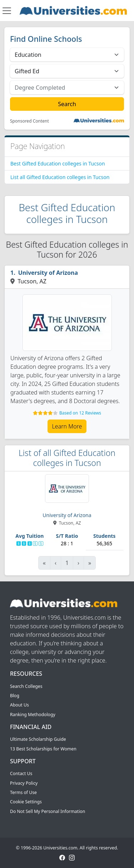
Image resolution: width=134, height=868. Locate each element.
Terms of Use (23, 792)
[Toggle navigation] (7, 11)
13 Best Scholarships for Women (43, 749)
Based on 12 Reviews (80, 413)
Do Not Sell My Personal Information (48, 811)
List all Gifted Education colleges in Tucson (60, 177)
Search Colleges (26, 686)
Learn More (67, 426)
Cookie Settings (26, 802)
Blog (15, 696)
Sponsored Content (29, 121)
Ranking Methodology (33, 715)
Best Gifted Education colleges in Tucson (58, 163)
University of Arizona (48, 273)
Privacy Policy (24, 783)
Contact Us (21, 773)
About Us (19, 705)
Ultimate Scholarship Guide (38, 739)
